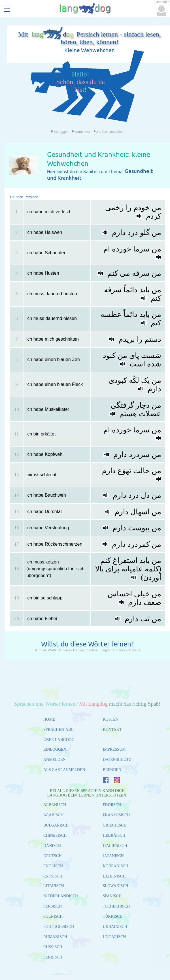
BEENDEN (112, 770)
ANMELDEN (55, 760)
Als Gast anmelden (109, 132)
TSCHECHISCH (116, 906)
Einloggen (60, 132)
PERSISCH (53, 906)
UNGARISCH (114, 937)
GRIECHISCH (115, 825)
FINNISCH (112, 805)
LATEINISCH (114, 876)
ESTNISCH (53, 876)
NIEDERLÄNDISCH (61, 896)
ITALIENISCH (115, 846)
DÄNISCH (52, 846)
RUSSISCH (53, 947)
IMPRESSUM (114, 749)
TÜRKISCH (113, 916)
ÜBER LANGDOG (59, 740)
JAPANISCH (113, 856)
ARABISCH (53, 815)
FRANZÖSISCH (116, 815)
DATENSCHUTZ (117, 760)
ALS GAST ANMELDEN (64, 770)
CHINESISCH (55, 835)
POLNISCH (53, 916)
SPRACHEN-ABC (59, 730)
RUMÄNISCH (55, 937)
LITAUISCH (54, 886)
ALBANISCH (55, 805)
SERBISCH (53, 957)
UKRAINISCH (115, 927)
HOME (49, 719)
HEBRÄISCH (114, 835)
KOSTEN (111, 719)
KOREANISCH (116, 866)
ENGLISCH (53, 866)
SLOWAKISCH (116, 886)
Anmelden (81, 132)
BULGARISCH (56, 825)
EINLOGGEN (55, 749)
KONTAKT (112, 730)
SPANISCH (112, 896)
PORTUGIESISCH (59, 927)
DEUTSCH (53, 856)
